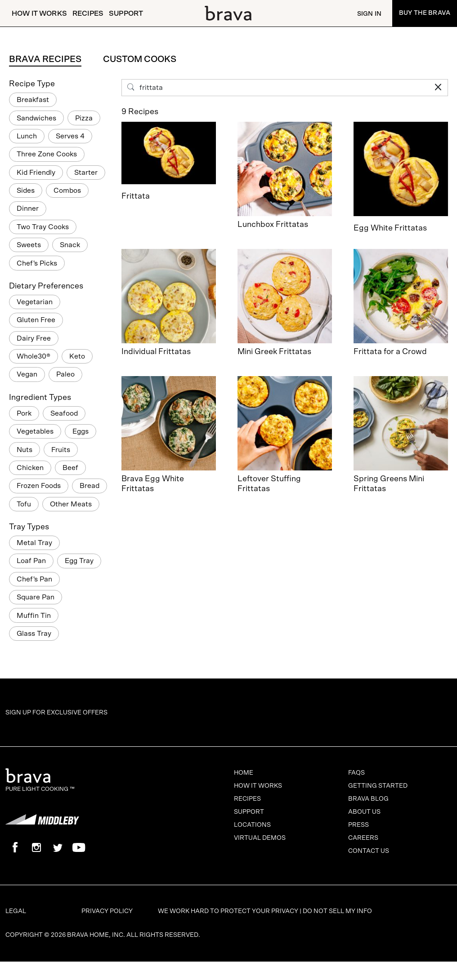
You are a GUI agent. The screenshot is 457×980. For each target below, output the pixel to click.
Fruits (61, 450)
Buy (425, 13)
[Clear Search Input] (438, 88)
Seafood (64, 413)
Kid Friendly (36, 173)
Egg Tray (79, 561)
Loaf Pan (31, 561)
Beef (70, 468)
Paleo (65, 374)
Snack (70, 245)
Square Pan (36, 597)
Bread (90, 486)
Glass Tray (34, 634)
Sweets (29, 245)
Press (358, 825)
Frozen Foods (39, 486)
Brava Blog (368, 799)
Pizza (84, 118)
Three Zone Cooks (47, 154)
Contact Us (369, 851)
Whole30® (34, 356)
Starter (86, 173)
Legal (16, 911)
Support (126, 13)
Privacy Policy (107, 911)
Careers (363, 838)
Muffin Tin (34, 616)
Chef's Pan (34, 579)
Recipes (88, 13)
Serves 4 (70, 136)
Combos (67, 191)
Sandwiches (36, 118)
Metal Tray (34, 543)
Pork (24, 413)
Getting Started (378, 786)
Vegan (27, 374)
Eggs (81, 431)
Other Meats (71, 504)
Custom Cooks (140, 59)
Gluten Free (36, 320)
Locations (252, 825)
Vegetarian (35, 302)
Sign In (369, 14)
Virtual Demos (260, 838)
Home (244, 773)
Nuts (25, 450)
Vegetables (35, 431)
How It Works (39, 13)
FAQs (356, 773)
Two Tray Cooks (43, 227)
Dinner (28, 208)
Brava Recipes (45, 59)
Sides (26, 191)
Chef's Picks (37, 263)
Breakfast (33, 100)
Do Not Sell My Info (337, 911)
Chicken (30, 468)
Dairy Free (34, 338)
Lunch (27, 136)
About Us (364, 812)
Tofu (24, 504)
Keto (77, 356)
